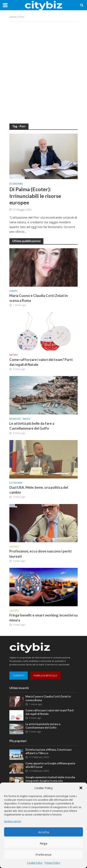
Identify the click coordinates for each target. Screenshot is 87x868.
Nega (43, 843)
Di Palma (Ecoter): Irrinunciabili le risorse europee (35, 196)
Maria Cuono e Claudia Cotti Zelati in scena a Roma (39, 298)
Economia (16, 184)
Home (13, 17)
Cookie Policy (35, 863)
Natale (14, 355)
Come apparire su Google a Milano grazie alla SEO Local (50, 765)
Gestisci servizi (13, 821)
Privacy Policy (52, 863)
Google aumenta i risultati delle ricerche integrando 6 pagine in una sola (50, 779)
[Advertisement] (43, 70)
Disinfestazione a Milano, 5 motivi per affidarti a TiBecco (49, 751)
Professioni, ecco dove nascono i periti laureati (40, 554)
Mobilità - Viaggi (20, 419)
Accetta (44, 832)
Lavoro (14, 547)
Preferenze (43, 855)
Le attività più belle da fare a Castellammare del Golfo (32, 426)
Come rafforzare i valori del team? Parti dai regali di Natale (41, 362)
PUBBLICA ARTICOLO (45, 675)
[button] (81, 788)
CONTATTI (19, 675)
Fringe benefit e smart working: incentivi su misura (43, 618)
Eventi (13, 291)
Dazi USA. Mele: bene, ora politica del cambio (39, 490)
